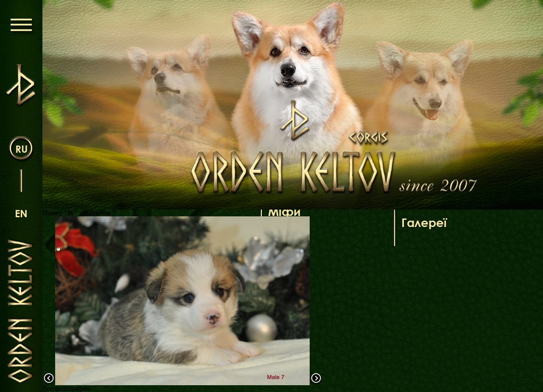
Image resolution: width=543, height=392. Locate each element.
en (21, 213)
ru (21, 149)
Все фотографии (66, 388)
